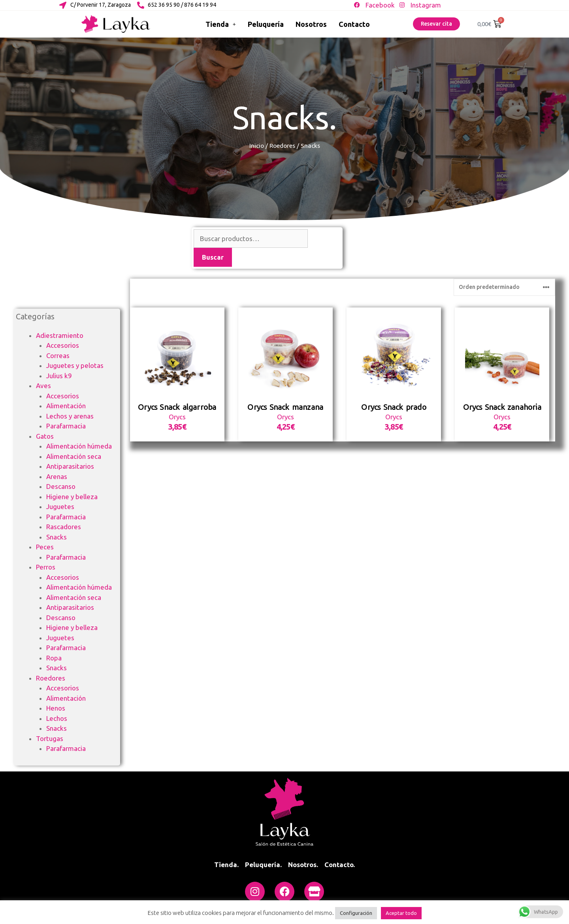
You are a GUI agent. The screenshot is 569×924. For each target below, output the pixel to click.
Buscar (213, 257)
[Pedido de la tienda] (504, 338)
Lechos (57, 718)
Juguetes (60, 506)
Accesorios (63, 345)
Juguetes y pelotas (75, 365)
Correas (58, 355)
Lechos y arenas (70, 416)
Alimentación (66, 406)
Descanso (61, 486)
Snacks (57, 537)
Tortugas (50, 738)
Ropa (54, 658)
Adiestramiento (60, 335)
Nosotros (311, 24)
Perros (46, 567)
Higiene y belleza (72, 497)
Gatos (45, 436)
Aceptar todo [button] (401, 913)
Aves (43, 386)
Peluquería (266, 24)
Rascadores (64, 527)
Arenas (57, 476)
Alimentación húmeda (79, 446)
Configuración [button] (356, 913)
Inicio (257, 145)
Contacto (354, 24)
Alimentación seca (74, 456)
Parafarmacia (66, 426)
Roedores (282, 145)
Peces (45, 547)
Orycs (177, 469)
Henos (56, 708)
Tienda (221, 24)
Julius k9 (59, 376)
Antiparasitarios (70, 466)
